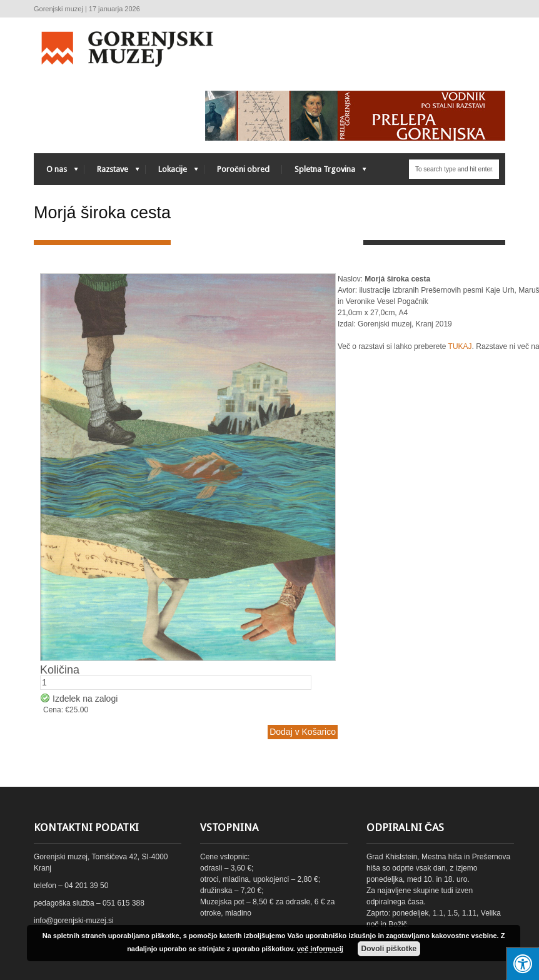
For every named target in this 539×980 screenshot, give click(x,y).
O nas (56, 172)
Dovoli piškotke (389, 949)
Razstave (112, 172)
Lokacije (172, 172)
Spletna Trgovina (324, 172)
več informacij (320, 949)
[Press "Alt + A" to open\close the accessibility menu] (522, 963)
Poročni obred (243, 169)
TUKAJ (460, 346)
